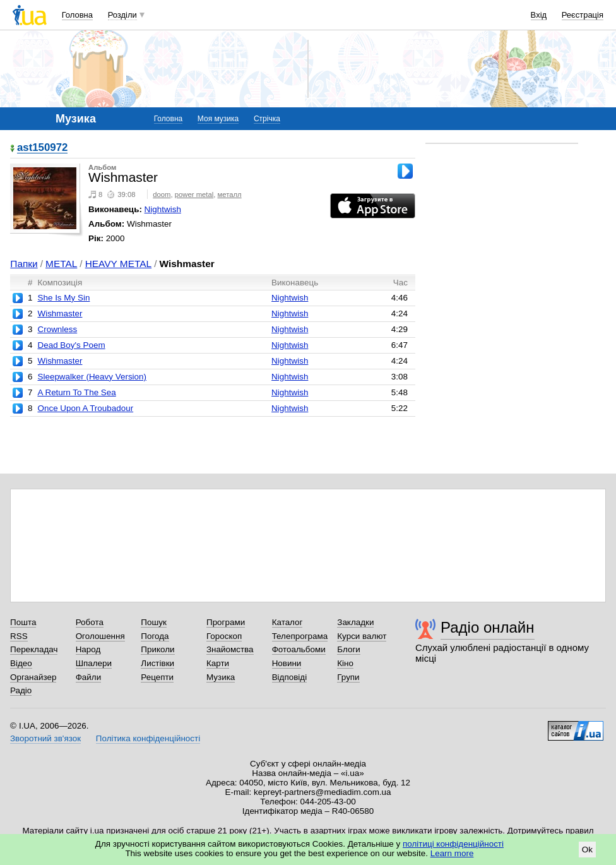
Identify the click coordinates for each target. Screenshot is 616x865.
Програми (226, 622)
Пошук (154, 622)
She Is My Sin (63, 298)
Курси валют (362, 636)
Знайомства (230, 649)
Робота (90, 622)
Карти (218, 663)
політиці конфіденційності (453, 844)
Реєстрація (583, 15)
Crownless (57, 329)
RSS (19, 636)
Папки (24, 264)
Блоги (349, 649)
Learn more (452, 853)
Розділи (122, 15)
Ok (587, 850)
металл (230, 194)
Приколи (157, 649)
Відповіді (290, 677)
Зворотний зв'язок (45, 738)
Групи (348, 677)
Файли (89, 677)
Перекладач (34, 649)
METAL (61, 264)
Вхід (539, 15)
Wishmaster (60, 313)
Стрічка (267, 119)
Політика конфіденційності (148, 738)
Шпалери (94, 663)
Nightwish (163, 209)
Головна (77, 15)
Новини (287, 663)
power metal (194, 194)
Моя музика (218, 119)
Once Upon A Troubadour (85, 408)
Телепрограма (300, 636)
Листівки (157, 663)
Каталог (287, 622)
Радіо (21, 690)
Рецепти (157, 677)
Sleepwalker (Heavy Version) (92, 377)
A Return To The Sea (76, 392)
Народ (88, 649)
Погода (155, 636)
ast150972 (42, 148)
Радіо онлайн (488, 627)
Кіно (345, 663)
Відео (21, 663)
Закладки (355, 622)
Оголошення (100, 636)
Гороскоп (224, 636)
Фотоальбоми (299, 649)
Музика (221, 677)
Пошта (23, 622)
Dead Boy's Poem (71, 345)
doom (162, 194)
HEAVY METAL (119, 264)
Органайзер (33, 677)
